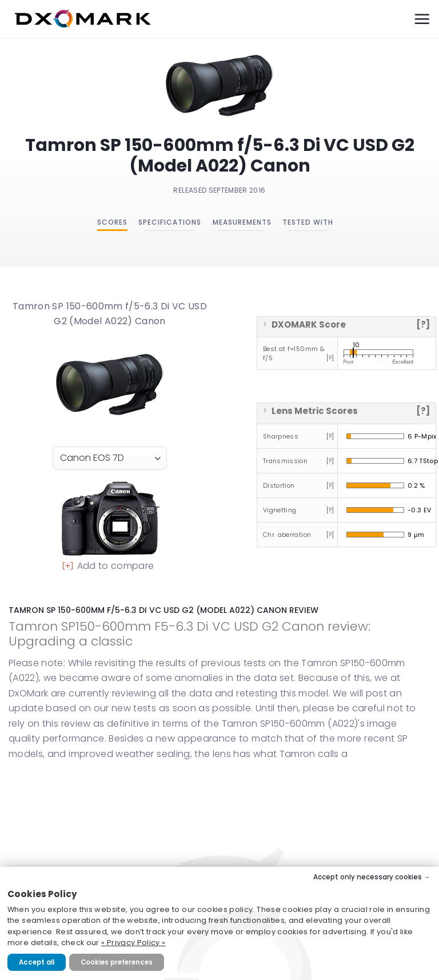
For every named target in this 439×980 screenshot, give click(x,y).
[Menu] (422, 19)
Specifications (170, 222)
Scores (112, 222)
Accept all (37, 962)
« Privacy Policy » (133, 943)
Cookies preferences (117, 962)
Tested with (308, 222)
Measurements (242, 222)
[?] (423, 324)
